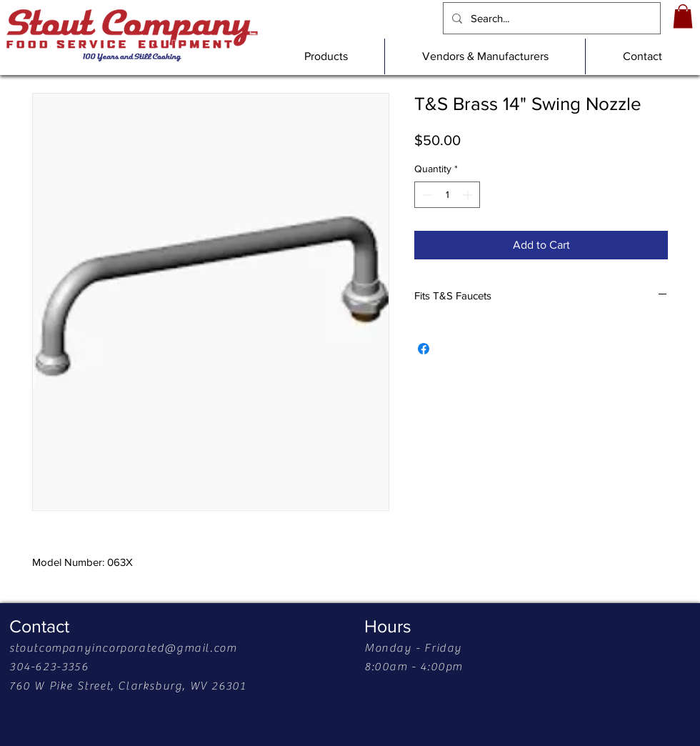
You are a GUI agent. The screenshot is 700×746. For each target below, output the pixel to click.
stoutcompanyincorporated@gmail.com (123, 648)
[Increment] (469, 195)
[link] (683, 16)
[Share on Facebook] (424, 349)
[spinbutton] (447, 195)
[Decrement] (425, 195)
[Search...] (550, 18)
